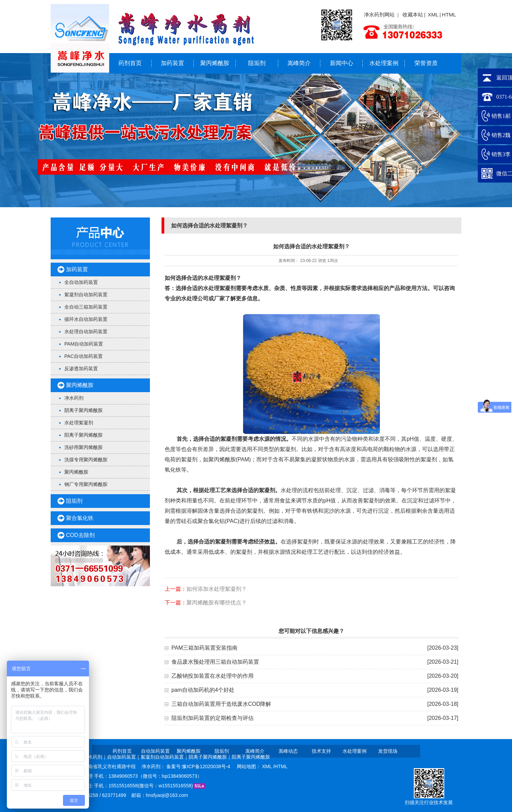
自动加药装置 (155, 751)
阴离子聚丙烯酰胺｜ (210, 757)
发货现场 (388, 751)
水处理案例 (384, 63)
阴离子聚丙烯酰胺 (84, 410)
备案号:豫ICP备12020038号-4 (199, 766)
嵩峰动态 (288, 751)
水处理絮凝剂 (79, 423)
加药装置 (172, 63)
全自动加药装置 (81, 282)
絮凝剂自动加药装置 (86, 295)
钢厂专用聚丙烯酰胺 (86, 484)
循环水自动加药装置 (86, 319)
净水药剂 (74, 398)
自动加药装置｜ (124, 757)
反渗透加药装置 (81, 368)
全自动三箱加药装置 (86, 307)
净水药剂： (154, 766)
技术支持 (321, 751)
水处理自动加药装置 (86, 332)
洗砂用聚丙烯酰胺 (84, 447)
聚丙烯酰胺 (215, 63)
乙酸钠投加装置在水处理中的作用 (213, 676)
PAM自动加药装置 (84, 344)
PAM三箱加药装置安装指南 (204, 648)
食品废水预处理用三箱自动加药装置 (215, 662)
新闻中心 (342, 63)
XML (433, 15)
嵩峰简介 (299, 63)
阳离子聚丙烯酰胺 (84, 435)
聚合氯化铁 (80, 518)
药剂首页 (130, 63)
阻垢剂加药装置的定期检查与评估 (213, 718)
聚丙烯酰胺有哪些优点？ (217, 603)
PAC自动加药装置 (84, 356)
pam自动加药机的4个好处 (203, 690)
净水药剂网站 (379, 15)
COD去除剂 (80, 535)
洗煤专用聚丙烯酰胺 (86, 460)
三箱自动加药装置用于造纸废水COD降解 (221, 704)
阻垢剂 (257, 63)
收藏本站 (413, 15)
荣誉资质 (426, 63)
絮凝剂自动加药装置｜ (165, 757)
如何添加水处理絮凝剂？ (217, 589)
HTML (449, 15)
